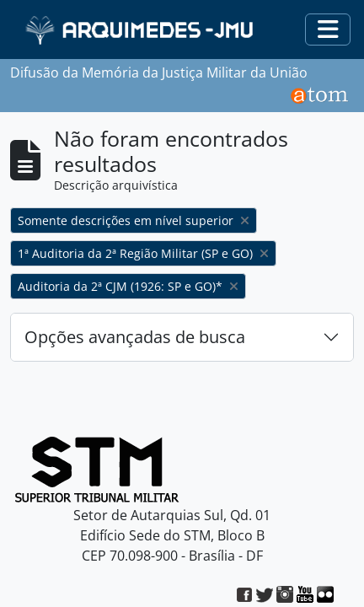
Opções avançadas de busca (135, 337)
